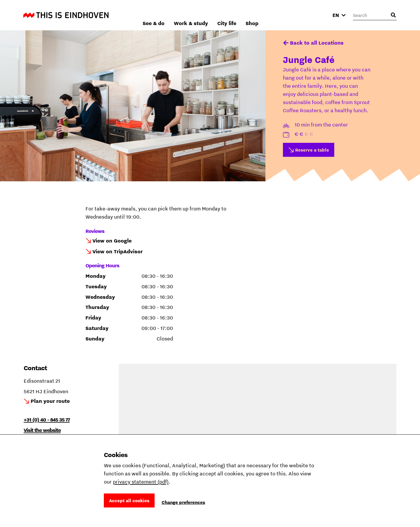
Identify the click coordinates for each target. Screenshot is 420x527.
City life (289, 15)
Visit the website (42, 430)
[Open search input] (393, 15)
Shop (314, 15)
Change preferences (183, 502)
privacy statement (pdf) (141, 482)
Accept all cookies (129, 500)
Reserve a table (312, 150)
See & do (216, 15)
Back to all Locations (317, 43)
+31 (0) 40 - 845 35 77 (47, 420)
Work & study (253, 15)
